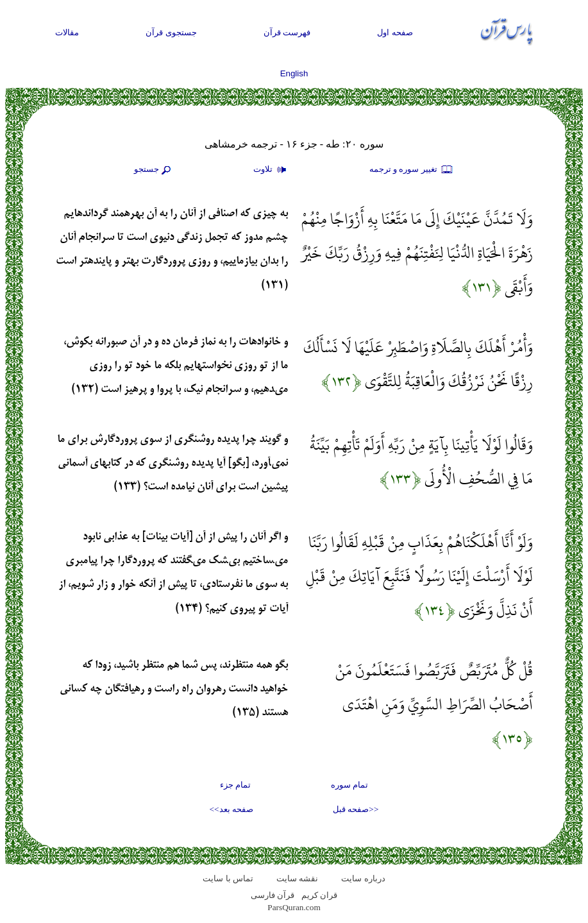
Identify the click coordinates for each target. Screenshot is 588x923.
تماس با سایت (228, 878)
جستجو (154, 170)
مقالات (67, 32)
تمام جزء (235, 785)
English (294, 73)
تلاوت (271, 170)
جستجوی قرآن (171, 32)
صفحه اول (395, 32)
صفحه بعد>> (231, 809)
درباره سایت (363, 878)
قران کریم (319, 895)
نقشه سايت (297, 878)
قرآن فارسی (273, 895)
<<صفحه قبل (356, 809)
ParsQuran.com (294, 907)
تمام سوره (349, 785)
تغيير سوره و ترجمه (412, 170)
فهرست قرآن (287, 32)
